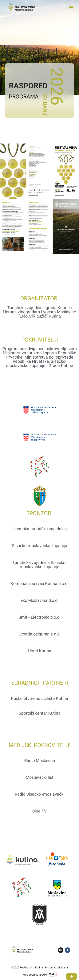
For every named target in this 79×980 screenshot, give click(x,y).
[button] (71, 7)
